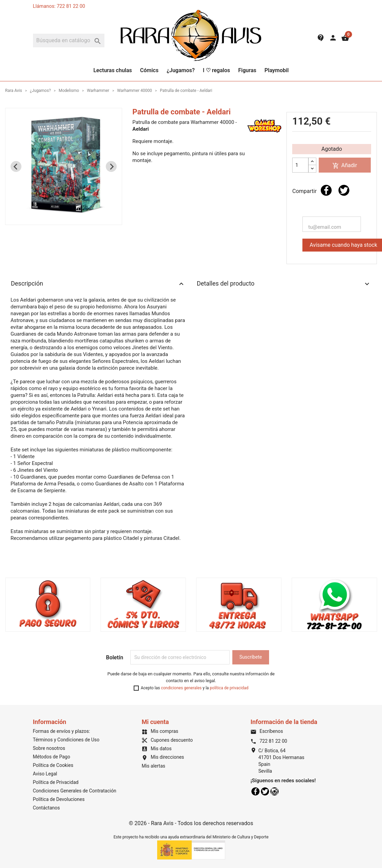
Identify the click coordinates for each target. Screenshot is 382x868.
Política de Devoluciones (59, 799)
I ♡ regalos (216, 70)
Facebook (255, 791)
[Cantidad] (300, 165)
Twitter (265, 791)
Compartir (326, 190)
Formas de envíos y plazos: (62, 731)
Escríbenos (267, 731)
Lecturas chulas (112, 70)
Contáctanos (47, 808)
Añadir (345, 166)
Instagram (275, 791)
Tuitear (344, 190)
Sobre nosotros (49, 748)
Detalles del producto (284, 284)
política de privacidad (229, 688)
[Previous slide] (16, 166)
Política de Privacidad (56, 782)
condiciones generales (181, 688)
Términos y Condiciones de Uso (66, 740)
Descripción (98, 284)
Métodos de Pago (52, 757)
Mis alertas (153, 766)
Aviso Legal (45, 774)
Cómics (149, 70)
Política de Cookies (53, 765)
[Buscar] (69, 41)
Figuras (247, 70)
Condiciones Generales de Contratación (75, 791)
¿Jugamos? (181, 70)
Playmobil (276, 70)
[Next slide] (111, 166)
